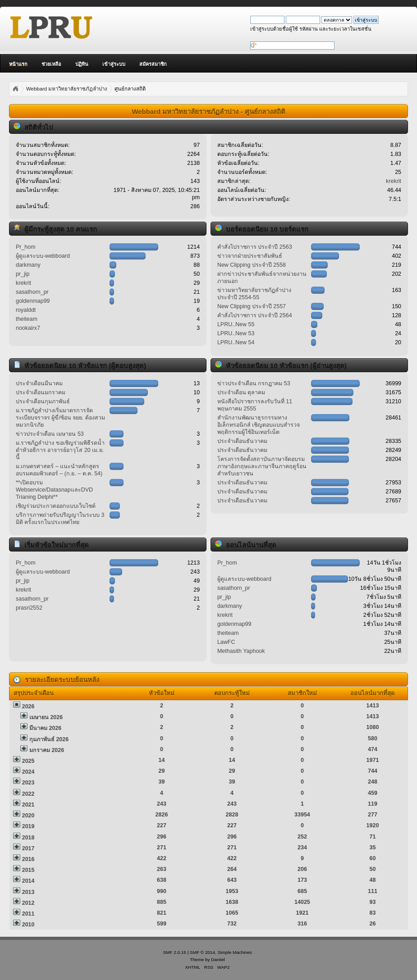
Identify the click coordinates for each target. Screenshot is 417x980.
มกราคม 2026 (47, 750)
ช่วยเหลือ (51, 64)
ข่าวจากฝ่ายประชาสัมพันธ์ (250, 256)
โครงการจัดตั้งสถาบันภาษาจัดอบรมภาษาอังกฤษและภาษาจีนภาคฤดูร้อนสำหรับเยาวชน (262, 466)
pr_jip (23, 274)
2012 (28, 903)
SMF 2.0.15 (174, 952)
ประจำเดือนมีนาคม (39, 383)
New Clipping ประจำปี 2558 (252, 265)
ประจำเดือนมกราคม (41, 392)
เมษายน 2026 (46, 717)
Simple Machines (235, 952)
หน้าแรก (18, 64)
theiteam (27, 319)
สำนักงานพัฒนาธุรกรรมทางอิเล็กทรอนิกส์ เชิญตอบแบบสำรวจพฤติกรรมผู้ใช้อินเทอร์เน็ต (259, 425)
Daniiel (218, 959)
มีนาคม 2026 (45, 728)
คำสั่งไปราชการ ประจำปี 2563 (255, 247)
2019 (28, 826)
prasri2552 (29, 608)
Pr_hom (26, 247)
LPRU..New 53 (236, 333)
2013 (28, 892)
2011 (28, 914)
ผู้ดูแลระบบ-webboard (43, 256)
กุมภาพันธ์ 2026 (49, 739)
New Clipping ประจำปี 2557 (252, 306)
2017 (28, 848)
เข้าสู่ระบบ (114, 64)
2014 (28, 881)
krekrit (394, 181)
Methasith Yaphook (241, 651)
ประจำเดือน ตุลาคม (241, 392)
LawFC (226, 642)
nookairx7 (28, 328)
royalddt (26, 310)
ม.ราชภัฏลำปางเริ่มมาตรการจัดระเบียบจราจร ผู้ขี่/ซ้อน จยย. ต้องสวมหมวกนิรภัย (60, 418)
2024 (28, 772)
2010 (28, 925)
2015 (28, 870)
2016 (28, 859)
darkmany (28, 265)
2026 (28, 707)
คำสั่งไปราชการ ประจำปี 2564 (255, 315)
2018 (28, 838)
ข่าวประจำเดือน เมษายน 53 (50, 434)
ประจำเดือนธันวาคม (242, 441)
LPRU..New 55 (236, 324)
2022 (28, 794)
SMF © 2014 (202, 952)
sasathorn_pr (32, 292)
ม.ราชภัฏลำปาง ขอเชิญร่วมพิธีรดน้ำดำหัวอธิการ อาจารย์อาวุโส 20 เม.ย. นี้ (60, 450)
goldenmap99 (33, 301)
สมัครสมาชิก (153, 64)
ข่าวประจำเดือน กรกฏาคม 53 (254, 383)
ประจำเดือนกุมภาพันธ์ (43, 401)
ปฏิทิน (82, 64)
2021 (28, 805)
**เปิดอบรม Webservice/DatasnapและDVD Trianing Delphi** (54, 490)
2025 (28, 761)
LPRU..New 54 (236, 342)
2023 (28, 783)
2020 (28, 816)
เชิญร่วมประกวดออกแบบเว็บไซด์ (56, 506)
